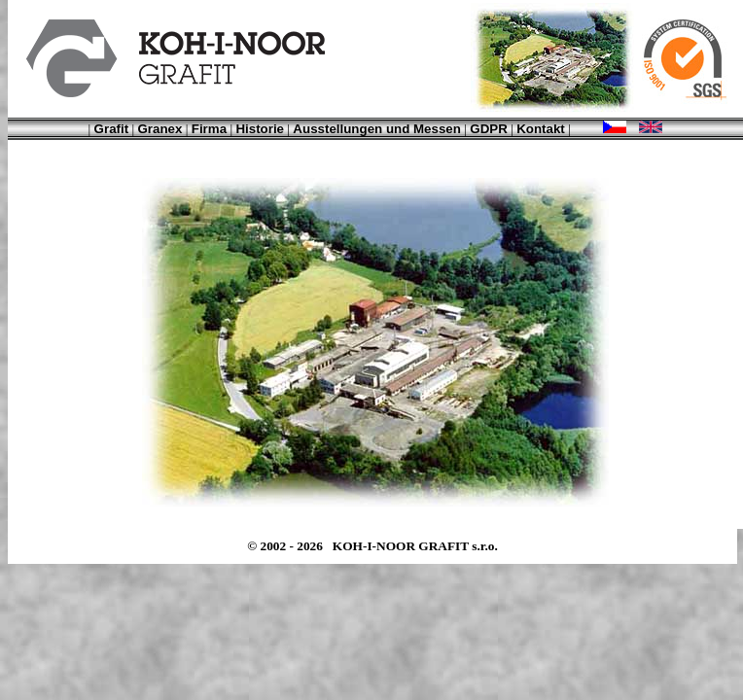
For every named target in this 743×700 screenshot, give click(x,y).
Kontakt (541, 129)
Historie (260, 129)
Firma (209, 129)
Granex (159, 129)
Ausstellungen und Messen (377, 129)
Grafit (112, 129)
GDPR (489, 129)
